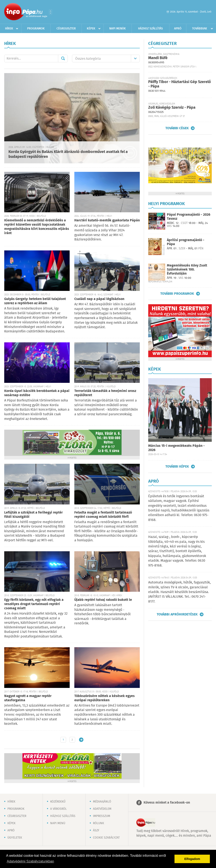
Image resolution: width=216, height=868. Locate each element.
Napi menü (58, 823)
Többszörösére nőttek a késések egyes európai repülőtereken (105, 698)
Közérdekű (58, 802)
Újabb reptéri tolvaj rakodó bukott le (103, 600)
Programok (36, 29)
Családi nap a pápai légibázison (99, 299)
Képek (91, 29)
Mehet (63, 58)
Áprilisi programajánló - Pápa (186, 242)
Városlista (51, 12)
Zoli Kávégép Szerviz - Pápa (172, 108)
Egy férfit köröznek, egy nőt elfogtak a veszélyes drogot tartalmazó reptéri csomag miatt (34, 604)
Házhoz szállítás (150, 29)
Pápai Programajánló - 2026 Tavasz (189, 217)
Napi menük (118, 29)
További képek (177, 467)
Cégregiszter (66, 29)
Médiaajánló (102, 802)
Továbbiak (200, 29)
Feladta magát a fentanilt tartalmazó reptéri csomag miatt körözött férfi (103, 515)
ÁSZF (96, 831)
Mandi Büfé (158, 58)
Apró (178, 29)
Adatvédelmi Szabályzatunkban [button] (30, 861)
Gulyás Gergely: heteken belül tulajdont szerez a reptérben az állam (35, 301)
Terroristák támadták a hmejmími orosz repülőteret (105, 393)
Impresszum (102, 816)
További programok (177, 294)
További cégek (177, 128)
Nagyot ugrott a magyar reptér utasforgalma (28, 698)
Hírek (9, 29)
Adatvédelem (102, 809)
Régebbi (81, 740)
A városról (58, 809)
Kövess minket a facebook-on (167, 803)
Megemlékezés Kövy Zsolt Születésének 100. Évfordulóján (187, 270)
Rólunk (98, 823)
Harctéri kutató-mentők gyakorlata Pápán (107, 220)
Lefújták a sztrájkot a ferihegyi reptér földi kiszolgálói (33, 515)
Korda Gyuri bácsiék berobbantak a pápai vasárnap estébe (37, 393)
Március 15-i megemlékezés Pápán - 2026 (177, 448)
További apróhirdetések (177, 614)
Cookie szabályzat (106, 838)
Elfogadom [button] (192, 859)
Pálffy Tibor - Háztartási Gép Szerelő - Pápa (180, 84)
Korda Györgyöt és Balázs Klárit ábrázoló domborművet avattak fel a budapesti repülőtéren (68, 154)
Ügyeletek (15, 838)
